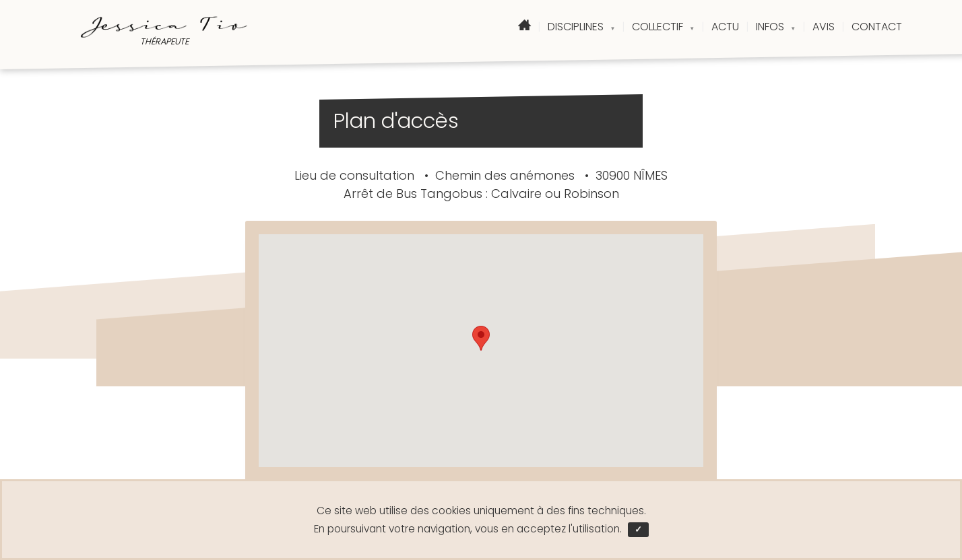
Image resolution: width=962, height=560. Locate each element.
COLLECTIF (663, 27)
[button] (481, 338)
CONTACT (877, 27)
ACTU (725, 27)
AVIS (824, 27)
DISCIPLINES (581, 27)
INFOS (776, 27)
